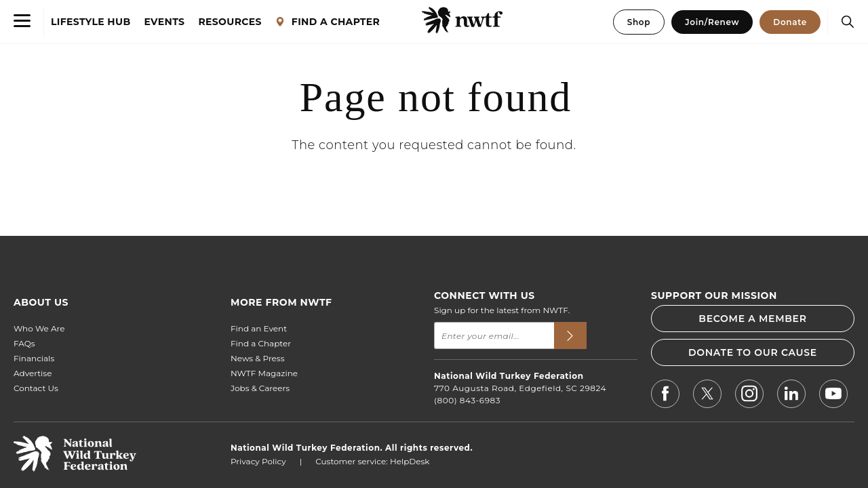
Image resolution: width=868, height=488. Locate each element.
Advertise (33, 373)
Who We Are (39, 328)
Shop (639, 22)
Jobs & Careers (260, 388)
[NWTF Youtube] (833, 396)
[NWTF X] (707, 395)
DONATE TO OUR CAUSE (753, 352)
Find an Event (259, 328)
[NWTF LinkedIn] (791, 395)
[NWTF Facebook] (665, 395)
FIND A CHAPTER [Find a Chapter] (328, 22)
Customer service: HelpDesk (372, 461)
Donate (790, 22)
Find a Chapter (261, 343)
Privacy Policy (258, 461)
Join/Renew (712, 22)
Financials (34, 358)
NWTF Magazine (264, 373)
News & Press (258, 358)
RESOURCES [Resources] (230, 22)
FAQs (24, 343)
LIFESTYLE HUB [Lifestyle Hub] (91, 22)
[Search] (844, 22)
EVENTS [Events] (165, 22)
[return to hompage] (75, 468)
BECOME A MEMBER (752, 319)
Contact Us (36, 388)
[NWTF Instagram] (749, 395)
